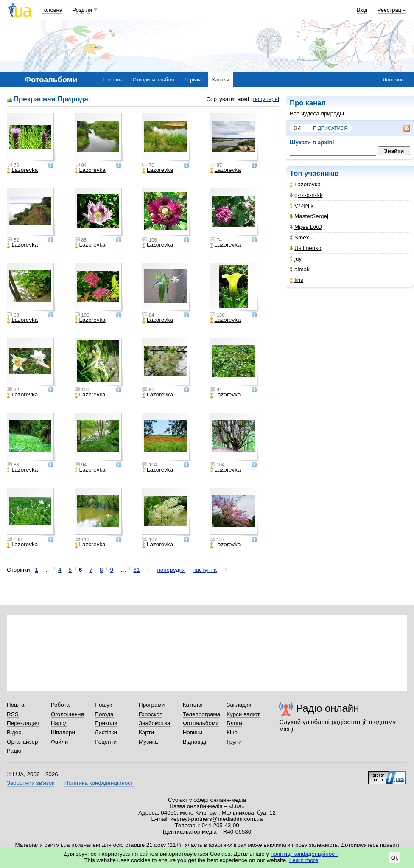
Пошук (103, 705)
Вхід (362, 10)
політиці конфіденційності (305, 854)
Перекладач (23, 723)
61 (136, 570)
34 (298, 128)
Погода (104, 714)
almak (300, 269)
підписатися (328, 128)
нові (243, 99)
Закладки (239, 705)
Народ (59, 723)
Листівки (106, 732)
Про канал (308, 103)
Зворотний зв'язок (31, 783)
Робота (60, 705)
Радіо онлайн (328, 708)
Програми (152, 705)
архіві (326, 142)
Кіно (232, 732)
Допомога (394, 80)
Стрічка (193, 80)
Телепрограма (202, 714)
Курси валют (243, 714)
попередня (171, 570)
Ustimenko (305, 248)
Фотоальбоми (201, 723)
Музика (148, 742)
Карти (146, 732)
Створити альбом (154, 80)
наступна (205, 570)
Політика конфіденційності (99, 783)
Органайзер (22, 742)
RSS (13, 714)
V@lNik (302, 206)
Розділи (82, 10)
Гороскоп (151, 714)
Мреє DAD (306, 227)
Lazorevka (305, 184)
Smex (299, 237)
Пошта (15, 705)
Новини (193, 732)
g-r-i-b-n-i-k (306, 195)
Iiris (297, 280)
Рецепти (106, 742)
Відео (14, 732)
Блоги (234, 723)
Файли (60, 742)
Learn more (304, 860)
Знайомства (155, 723)
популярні (266, 99)
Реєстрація (392, 10)
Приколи (106, 723)
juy (296, 259)
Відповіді (195, 742)
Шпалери (63, 732)
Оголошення (67, 714)
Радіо (14, 751)
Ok (395, 858)
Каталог (193, 705)
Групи (234, 742)
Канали (221, 80)
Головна (52, 10)
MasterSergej (309, 216)
